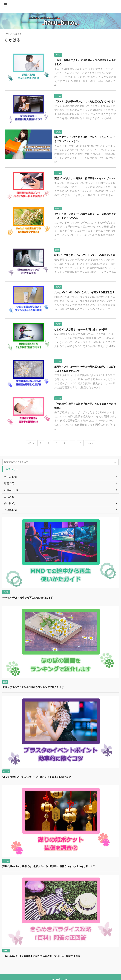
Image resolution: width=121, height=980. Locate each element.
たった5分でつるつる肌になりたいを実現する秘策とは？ (85, 292)
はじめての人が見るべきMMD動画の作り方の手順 (81, 329)
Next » (90, 443)
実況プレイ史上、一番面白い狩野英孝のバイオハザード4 (85, 178)
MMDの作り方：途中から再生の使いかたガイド (28, 598)
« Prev (31, 443)
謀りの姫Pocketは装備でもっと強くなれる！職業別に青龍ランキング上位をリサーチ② (49, 866)
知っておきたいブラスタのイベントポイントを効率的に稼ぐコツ (37, 777)
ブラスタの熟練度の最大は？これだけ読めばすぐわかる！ (85, 101)
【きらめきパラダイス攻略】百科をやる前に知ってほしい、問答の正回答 (41, 956)
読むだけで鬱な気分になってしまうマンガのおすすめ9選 (85, 255)
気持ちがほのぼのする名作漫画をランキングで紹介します (33, 687)
